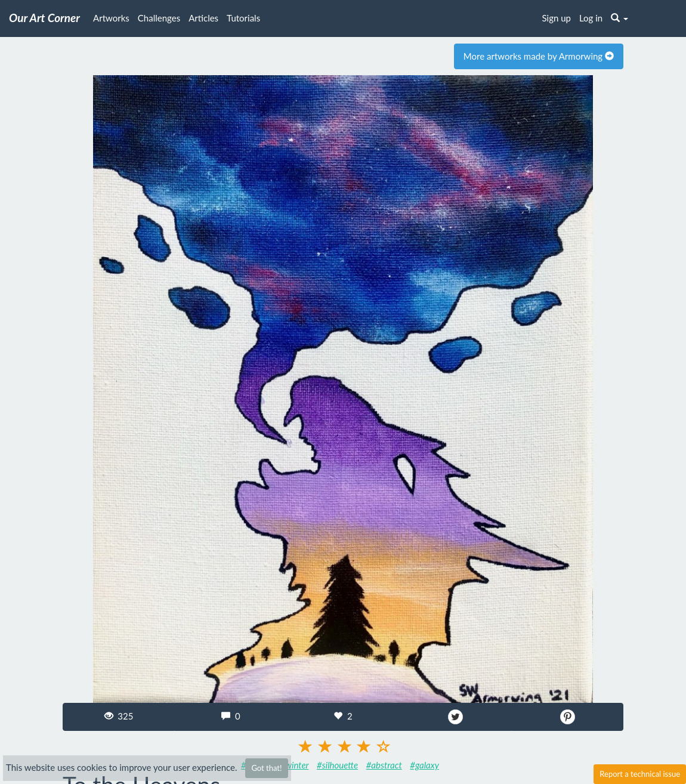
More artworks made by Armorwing (539, 56)
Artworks (111, 18)
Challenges (159, 18)
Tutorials (243, 18)
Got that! (266, 768)
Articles (203, 18)
